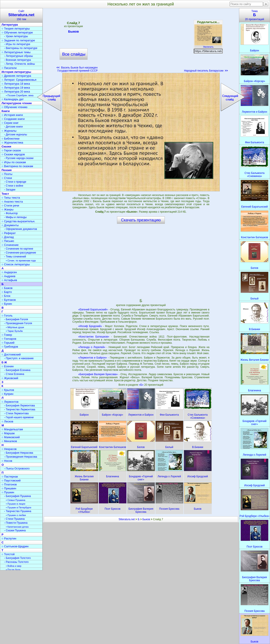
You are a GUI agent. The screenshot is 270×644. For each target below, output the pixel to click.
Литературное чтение (17, 103)
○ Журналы (9, 131)
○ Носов (7, 461)
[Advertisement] (141, 42)
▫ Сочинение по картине (19, 249)
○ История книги (12, 115)
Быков (73, 32)
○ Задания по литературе (18, 40)
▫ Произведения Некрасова (21, 457)
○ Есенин (8, 366)
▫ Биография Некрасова (19, 453)
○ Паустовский (11, 480)
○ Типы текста (11, 198)
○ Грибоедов (10, 347)
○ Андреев (9, 276)
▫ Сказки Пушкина (15, 530)
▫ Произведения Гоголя (18, 323)
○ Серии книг (10, 123)
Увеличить (208, 46)
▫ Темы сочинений (15, 257)
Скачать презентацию (141, 220)
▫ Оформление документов (21, 229)
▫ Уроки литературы (16, 36)
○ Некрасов (9, 449)
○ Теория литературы (16, 29)
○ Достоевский (11, 354)
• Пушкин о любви (16, 515)
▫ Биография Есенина (17, 370)
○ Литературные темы (16, 52)
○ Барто (7, 292)
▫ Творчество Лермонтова (20, 409)
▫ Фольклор (11, 213)
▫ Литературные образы (19, 56)
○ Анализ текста (12, 202)
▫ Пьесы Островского (17, 469)
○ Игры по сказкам (14, 162)
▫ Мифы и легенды (15, 217)
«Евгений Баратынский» (93, 310)
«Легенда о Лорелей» (92, 347)
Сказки (6, 146)
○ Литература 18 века (16, 84)
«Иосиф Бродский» (90, 326)
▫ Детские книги (13, 127)
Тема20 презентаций (255, 15)
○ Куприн (7, 394)
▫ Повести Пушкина (16, 523)
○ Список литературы (16, 264)
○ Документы (10, 225)
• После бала (13, 570)
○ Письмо (8, 241)
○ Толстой (8, 554)
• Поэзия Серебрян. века (20, 95)
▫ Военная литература (17, 60)
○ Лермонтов (10, 402)
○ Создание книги (13, 119)
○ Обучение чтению (15, 107)
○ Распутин (9, 538)
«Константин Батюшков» (94, 337)
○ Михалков (9, 441)
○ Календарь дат (13, 99)
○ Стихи (7, 178)
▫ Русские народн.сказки (19, 158)
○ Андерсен (9, 272)
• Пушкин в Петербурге (19, 507)
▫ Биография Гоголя (16, 319)
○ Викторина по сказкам (17, 166)
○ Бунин (7, 304)
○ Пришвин (9, 488)
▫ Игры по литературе (17, 44)
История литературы (16, 72)
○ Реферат (9, 233)
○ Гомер (7, 335)
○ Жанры (8, 209)
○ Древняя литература (16, 76)
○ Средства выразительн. (18, 221)
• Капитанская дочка (17, 527)
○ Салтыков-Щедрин (15, 546)
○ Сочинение (10, 245)
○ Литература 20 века (16, 92)
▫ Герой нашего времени (19, 417)
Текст (5, 194)
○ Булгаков (9, 300)
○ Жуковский (10, 378)
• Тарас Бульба (14, 331)
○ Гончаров (9, 339)
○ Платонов (9, 484)
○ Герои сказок (11, 150)
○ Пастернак (10, 477)
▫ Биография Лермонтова (20, 406)
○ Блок (6, 296)
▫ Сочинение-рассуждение (20, 253)
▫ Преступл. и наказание (19, 358)
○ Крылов (8, 390)
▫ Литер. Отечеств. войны (20, 64)
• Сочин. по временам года (21, 261)
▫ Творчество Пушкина (18, 511)
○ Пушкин (8, 492)
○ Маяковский (11, 437)
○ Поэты (7, 174)
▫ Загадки (10, 190)
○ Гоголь (7, 316)
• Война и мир (14, 566)
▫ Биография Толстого (17, 558)
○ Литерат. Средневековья (19, 80)
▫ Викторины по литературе (21, 48)
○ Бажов (7, 288)
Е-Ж (4, 362)
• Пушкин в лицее (16, 504)
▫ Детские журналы (16, 135)
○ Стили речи (10, 206)
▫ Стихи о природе (15, 182)
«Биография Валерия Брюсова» (98, 374)
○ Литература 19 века (16, 88)
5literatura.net (127, 519)
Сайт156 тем (21, 15)
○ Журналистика (12, 143)
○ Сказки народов (13, 154)
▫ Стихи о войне (14, 186)
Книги (6, 111)
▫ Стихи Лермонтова (16, 413)
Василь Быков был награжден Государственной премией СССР (77, 69)
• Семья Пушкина (16, 500)
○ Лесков (7, 421)
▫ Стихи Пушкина (14, 519)
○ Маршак (8, 433)
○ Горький (8, 343)
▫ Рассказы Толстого (16, 562)
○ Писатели (9, 68)
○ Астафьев (9, 280)
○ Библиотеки (10, 139)
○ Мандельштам (12, 429)
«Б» (142, 385)
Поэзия (7, 170)
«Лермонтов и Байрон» (93, 358)
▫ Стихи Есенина (14, 374)
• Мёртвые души (15, 327)
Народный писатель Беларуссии (206, 71)
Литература (10, 25)
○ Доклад (8, 237)
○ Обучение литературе (17, 32)
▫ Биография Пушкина (17, 496)
